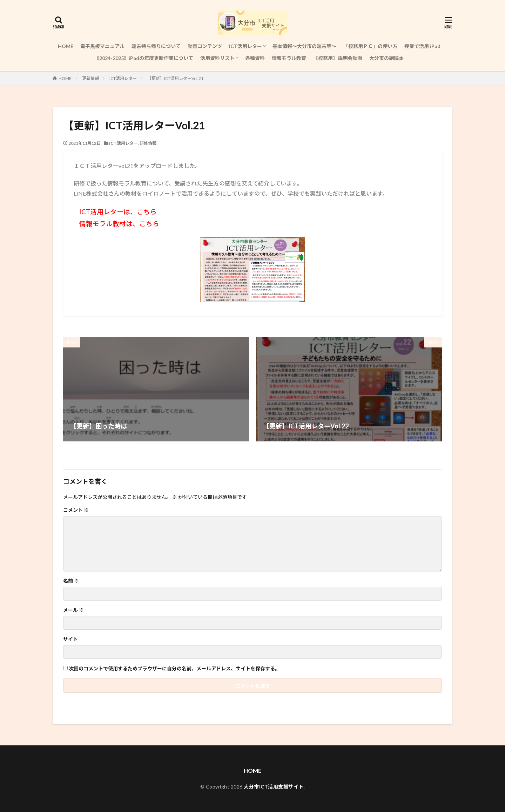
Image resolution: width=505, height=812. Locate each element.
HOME (66, 46)
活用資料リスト (217, 58)
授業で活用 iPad (422, 46)
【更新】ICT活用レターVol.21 (175, 78)
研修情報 (148, 143)
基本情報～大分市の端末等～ (304, 46)
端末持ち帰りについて (156, 46)
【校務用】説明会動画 (338, 58)
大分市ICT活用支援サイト (274, 787)
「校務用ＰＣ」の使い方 (370, 46)
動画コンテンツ (205, 46)
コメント (76, 510)
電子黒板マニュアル (102, 46)
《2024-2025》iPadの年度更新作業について (144, 58)
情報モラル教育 (289, 58)
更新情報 (90, 78)
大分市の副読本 (386, 58)
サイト (70, 639)
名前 (71, 581)
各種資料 (255, 58)
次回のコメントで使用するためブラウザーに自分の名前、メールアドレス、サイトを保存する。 (174, 669)
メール (73, 610)
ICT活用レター (245, 46)
